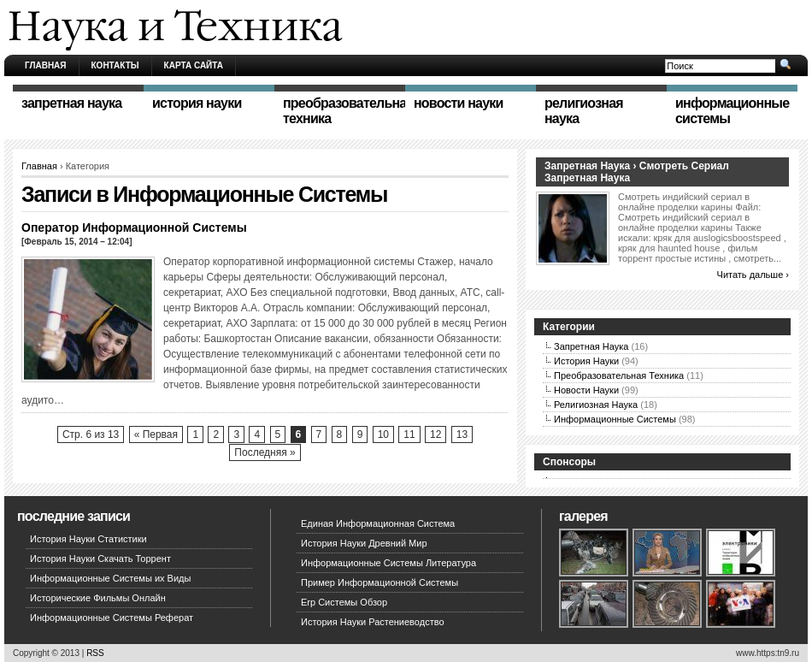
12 (435, 434)
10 (383, 434)
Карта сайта (194, 65)
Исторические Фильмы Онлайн (98, 598)
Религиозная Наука (596, 405)
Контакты (115, 65)
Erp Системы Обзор (344, 602)
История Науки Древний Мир (364, 543)
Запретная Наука (591, 346)
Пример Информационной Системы (380, 582)
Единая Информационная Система (378, 523)
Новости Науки (586, 390)
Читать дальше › (753, 275)
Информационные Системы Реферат (112, 618)
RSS (95, 653)
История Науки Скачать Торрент (100, 559)
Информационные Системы (615, 419)
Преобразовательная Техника (619, 375)
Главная (46, 65)
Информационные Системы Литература (388, 563)
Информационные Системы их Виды (110, 578)
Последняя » (265, 452)
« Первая (156, 434)
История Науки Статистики (88, 539)
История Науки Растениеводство (373, 622)
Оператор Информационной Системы (134, 228)
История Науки (586, 361)
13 (462, 434)
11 (409, 434)
